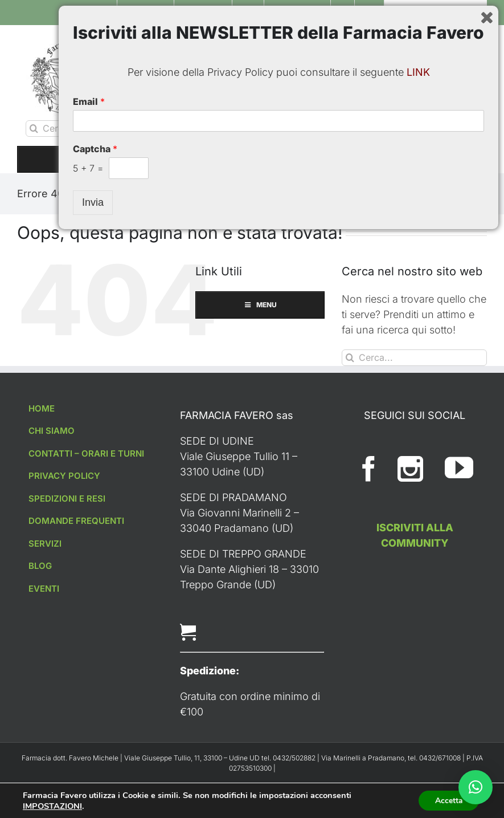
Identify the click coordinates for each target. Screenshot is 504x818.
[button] (476, 787)
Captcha (95, 732)
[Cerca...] (105, 129)
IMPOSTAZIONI (52, 805)
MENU (252, 159)
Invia (93, 786)
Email (89, 685)
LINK (418, 655)
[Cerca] (34, 129)
